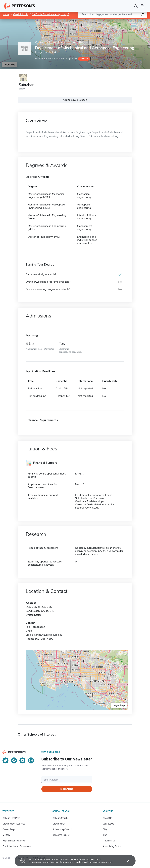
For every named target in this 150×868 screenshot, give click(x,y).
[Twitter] (5, 760)
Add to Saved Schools (75, 100)
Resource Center (61, 835)
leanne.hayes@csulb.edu (48, 635)
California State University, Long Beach (53, 14)
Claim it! (84, 59)
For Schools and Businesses (17, 846)
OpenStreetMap (127, 21)
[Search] (136, 6)
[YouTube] (22, 760)
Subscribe (67, 789)
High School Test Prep (14, 841)
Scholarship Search (62, 829)
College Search (60, 818)
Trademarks (109, 841)
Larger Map (9, 64)
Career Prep (9, 829)
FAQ (105, 829)
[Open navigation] (143, 6)
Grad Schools (21, 14)
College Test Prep (11, 818)
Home (6, 14)
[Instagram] (31, 760)
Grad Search (59, 824)
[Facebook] (14, 760)
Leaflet (110, 21)
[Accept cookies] (126, 861)
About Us (107, 818)
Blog (105, 835)
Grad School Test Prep (14, 824)
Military (6, 835)
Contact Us (108, 824)
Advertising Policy (112, 846)
